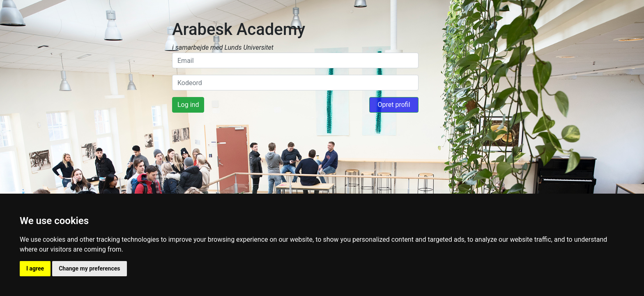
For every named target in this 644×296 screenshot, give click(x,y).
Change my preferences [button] (89, 268)
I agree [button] (35, 268)
